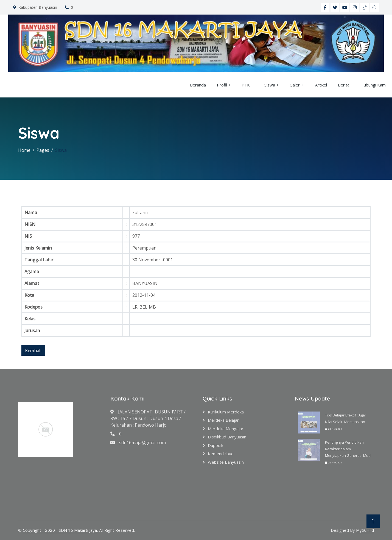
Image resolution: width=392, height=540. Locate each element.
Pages (43, 150)
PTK (246, 85)
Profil (222, 85)
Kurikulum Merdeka (226, 412)
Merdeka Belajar (223, 420)
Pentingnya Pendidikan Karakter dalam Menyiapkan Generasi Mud (348, 449)
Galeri (295, 85)
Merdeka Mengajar (226, 429)
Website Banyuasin (226, 462)
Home (24, 150)
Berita (344, 85)
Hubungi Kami (373, 85)
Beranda (198, 85)
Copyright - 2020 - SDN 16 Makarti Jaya (60, 530)
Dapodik (215, 445)
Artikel (321, 85)
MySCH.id (365, 530)
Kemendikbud (221, 454)
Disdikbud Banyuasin (227, 437)
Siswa (270, 85)
